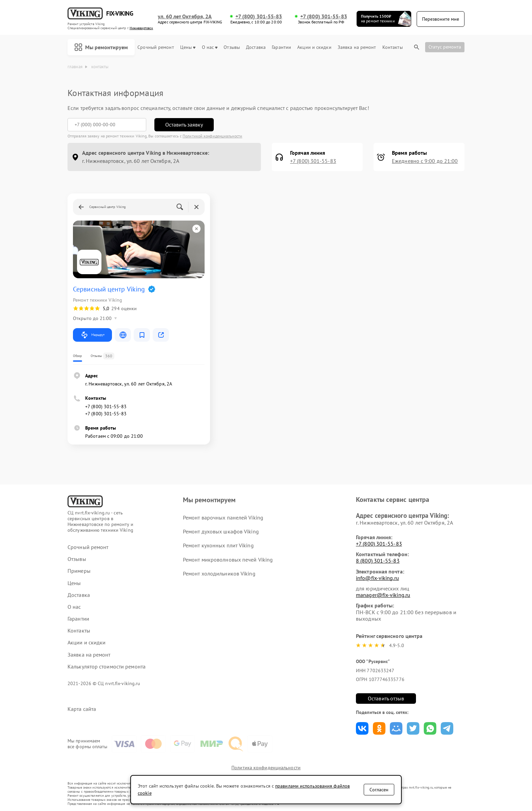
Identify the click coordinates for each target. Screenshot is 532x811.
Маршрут (92, 335)
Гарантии (281, 47)
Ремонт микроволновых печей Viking (228, 560)
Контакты (393, 47)
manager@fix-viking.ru (383, 595)
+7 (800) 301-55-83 (259, 16)
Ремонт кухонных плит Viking (218, 545)
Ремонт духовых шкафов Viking (221, 531)
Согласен (379, 790)
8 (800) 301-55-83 (378, 561)
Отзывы (232, 47)
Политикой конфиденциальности (212, 136)
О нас (210, 47)
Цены (188, 47)
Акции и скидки (314, 47)
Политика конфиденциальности (266, 768)
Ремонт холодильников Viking (219, 573)
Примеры (79, 571)
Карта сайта (82, 709)
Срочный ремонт (156, 47)
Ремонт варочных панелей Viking (223, 517)
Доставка (256, 47)
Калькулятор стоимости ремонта (107, 667)
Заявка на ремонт (357, 47)
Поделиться (362, 728)
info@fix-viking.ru (377, 578)
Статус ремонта (445, 47)
